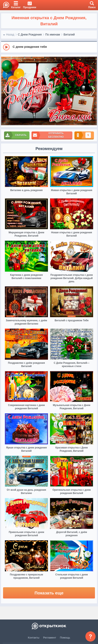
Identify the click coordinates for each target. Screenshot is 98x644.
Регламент (50, 638)
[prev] (5, 91)
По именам (53, 34)
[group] (49, 47)
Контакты (34, 638)
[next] (93, 91)
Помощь (65, 638)
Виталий (69, 34)
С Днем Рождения (30, 34)
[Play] (6, 47)
